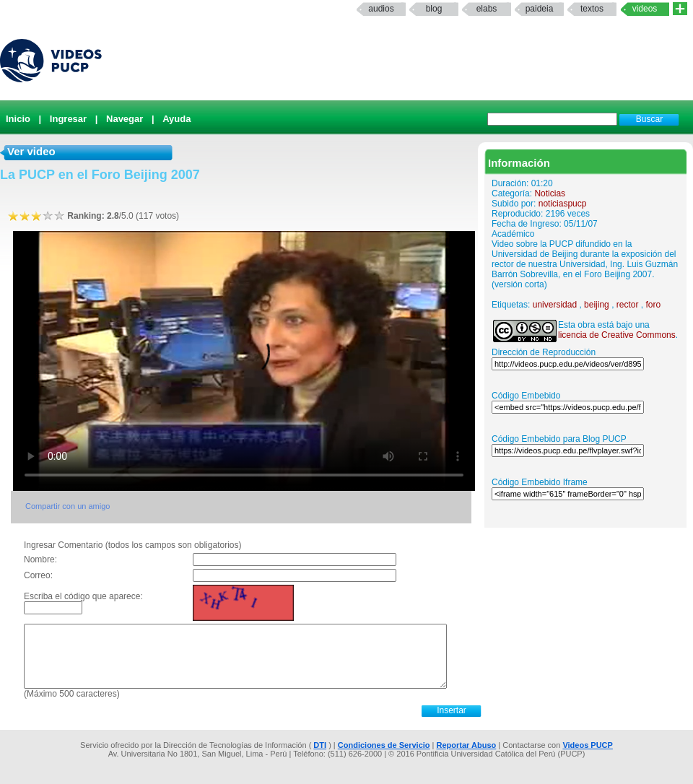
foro (654, 305)
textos (592, 9)
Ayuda (176, 119)
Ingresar (68, 119)
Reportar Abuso (467, 745)
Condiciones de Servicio (384, 745)
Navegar (125, 119)
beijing (597, 305)
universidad (555, 305)
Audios (381, 9)
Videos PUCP (588, 745)
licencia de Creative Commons (617, 335)
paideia (540, 9)
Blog (434, 9)
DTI (320, 745)
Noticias (550, 193)
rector (628, 305)
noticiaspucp (563, 204)
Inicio (18, 119)
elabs (487, 9)
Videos (645, 9)
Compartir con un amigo (67, 506)
